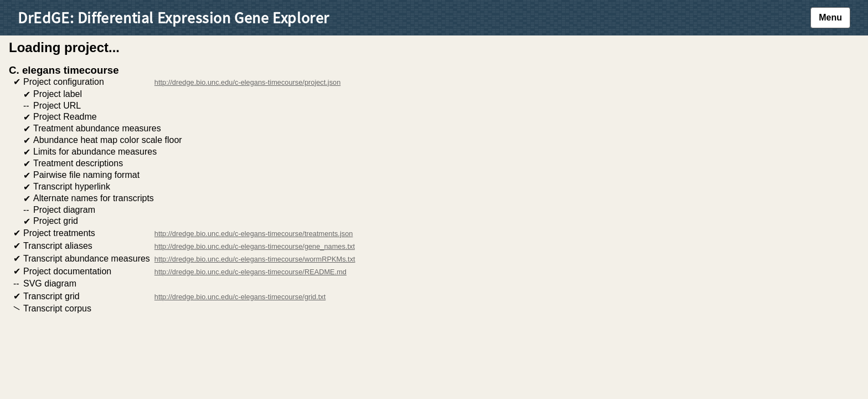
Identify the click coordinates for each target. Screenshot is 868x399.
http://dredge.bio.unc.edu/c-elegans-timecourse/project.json (247, 82)
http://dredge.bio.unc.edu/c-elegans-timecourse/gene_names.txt (255, 246)
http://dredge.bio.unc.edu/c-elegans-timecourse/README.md (250, 272)
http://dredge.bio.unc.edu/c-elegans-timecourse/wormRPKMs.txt (255, 259)
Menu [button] (830, 17)
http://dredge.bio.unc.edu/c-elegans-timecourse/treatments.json (254, 234)
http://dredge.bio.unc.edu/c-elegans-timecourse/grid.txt (240, 297)
